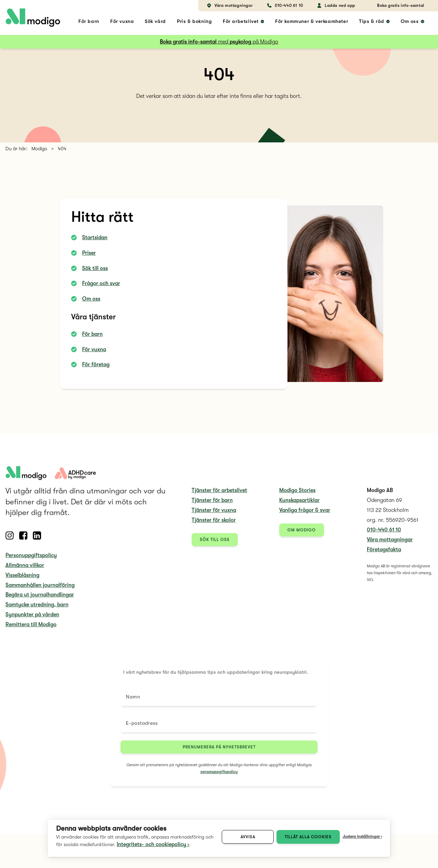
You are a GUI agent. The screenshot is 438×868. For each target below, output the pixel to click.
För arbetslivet (241, 21)
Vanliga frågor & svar (305, 515)
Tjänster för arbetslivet (219, 496)
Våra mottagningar (229, 5)
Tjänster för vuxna (214, 515)
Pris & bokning (194, 21)
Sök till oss (95, 268)
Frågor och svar (101, 283)
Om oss (410, 21)
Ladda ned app (336, 5)
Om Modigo (302, 535)
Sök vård (155, 21)
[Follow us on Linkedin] (37, 541)
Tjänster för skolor (214, 525)
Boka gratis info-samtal (401, 5)
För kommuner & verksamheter (312, 21)
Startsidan (95, 238)
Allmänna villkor (25, 571)
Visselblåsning (22, 580)
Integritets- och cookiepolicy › (153, 844)
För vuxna (122, 21)
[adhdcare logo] (75, 478)
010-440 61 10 (285, 5)
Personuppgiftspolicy (31, 561)
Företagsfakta (384, 555)
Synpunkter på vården (32, 620)
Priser (89, 253)
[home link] (33, 18)
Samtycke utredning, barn (37, 610)
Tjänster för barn (212, 506)
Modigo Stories (297, 496)
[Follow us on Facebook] (23, 541)
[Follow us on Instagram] (10, 541)
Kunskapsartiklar (299, 506)
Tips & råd (372, 21)
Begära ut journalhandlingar (40, 600)
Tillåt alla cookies (308, 837)
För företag (96, 365)
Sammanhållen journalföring (40, 590)
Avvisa (248, 837)
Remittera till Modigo (31, 630)
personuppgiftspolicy (219, 777)
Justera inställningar (361, 837)
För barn (89, 21)
